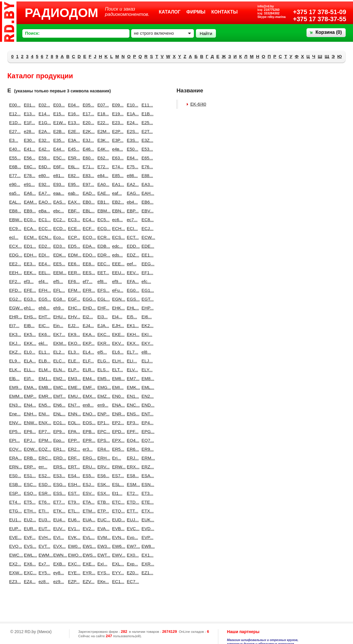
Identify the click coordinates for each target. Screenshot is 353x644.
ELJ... (146, 361)
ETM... (88, 511)
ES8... (132, 476)
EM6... (117, 378)
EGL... (102, 299)
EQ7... (146, 440)
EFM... (73, 290)
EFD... (14, 290)
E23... (117, 123)
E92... (44, 184)
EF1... (146, 273)
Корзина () (329, 32)
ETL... (73, 511)
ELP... (73, 370)
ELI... (132, 361)
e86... (132, 175)
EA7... (44, 193)
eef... (132, 264)
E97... (88, 184)
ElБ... (14, 378)
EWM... (44, 555)
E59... (44, 158)
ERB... (29, 458)
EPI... (14, 440)
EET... (102, 273)
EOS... (88, 423)
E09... (117, 105)
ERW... (117, 467)
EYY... (117, 573)
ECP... (73, 237)
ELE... (73, 361)
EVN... (117, 537)
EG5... (44, 299)
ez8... (44, 581)
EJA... (102, 326)
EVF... (29, 537)
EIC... (44, 326)
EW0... (73, 546)
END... (146, 405)
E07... (102, 105)
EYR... (88, 573)
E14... (44, 114)
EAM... (29, 202)
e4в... (117, 149)
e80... (44, 175)
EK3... (14, 334)
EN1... (132, 396)
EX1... (146, 555)
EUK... (146, 520)
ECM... (29, 237)
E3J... (88, 140)
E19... (117, 114)
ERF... (73, 458)
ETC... (117, 502)
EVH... (44, 537)
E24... (132, 123)
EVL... (88, 537)
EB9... (29, 211)
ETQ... (117, 511)
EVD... (146, 529)
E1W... (58, 123)
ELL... (29, 370)
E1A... (132, 114)
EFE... (29, 290)
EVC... (132, 529)
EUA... (88, 520)
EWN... (58, 555)
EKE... (117, 334)
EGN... (117, 299)
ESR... (44, 493)
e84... (102, 175)
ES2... (44, 476)
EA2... (132, 184)
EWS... (88, 555)
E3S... (132, 140)
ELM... (44, 370)
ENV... (14, 423)
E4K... (102, 149)
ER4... (102, 449)
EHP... (146, 308)
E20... (88, 123)
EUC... (102, 520)
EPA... (73, 431)
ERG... (88, 458)
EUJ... (132, 520)
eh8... (44, 308)
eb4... (132, 202)
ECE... (73, 228)
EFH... (44, 290)
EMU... (73, 396)
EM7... (132, 378)
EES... (88, 273)
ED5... (73, 246)
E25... (146, 123)
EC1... (44, 220)
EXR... (146, 564)
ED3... (58, 246)
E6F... (58, 167)
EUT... (44, 529)
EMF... (88, 387)
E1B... (146, 114)
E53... (146, 149)
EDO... (88, 255)
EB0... (88, 202)
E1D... (14, 123)
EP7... (44, 431)
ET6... (44, 502)
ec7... (132, 220)
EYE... (73, 573)
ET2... (132, 493)
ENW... (29, 423)
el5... (102, 352)
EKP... (88, 343)
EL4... (88, 352)
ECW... (146, 237)
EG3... (29, 299)
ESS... (58, 493)
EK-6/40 (198, 104)
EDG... (14, 255)
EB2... (117, 202)
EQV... (14, 449)
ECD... (58, 228)
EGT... (146, 299)
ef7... (88, 281)
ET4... (14, 502)
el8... (146, 352)
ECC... (44, 228)
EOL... (73, 423)
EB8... (14, 211)
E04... (73, 105)
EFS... (102, 290)
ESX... (102, 493)
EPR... (88, 440)
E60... (88, 158)
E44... (58, 149)
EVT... (44, 546)
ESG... (58, 484)
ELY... (146, 370)
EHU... (58, 317)
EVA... (102, 529)
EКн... (102, 581)
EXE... (88, 564)
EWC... (14, 555)
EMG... (102, 387)
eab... (73, 193)
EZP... (73, 581)
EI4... (117, 317)
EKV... (117, 343)
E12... (14, 114)
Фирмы (196, 12)
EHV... (73, 317)
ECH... (117, 228)
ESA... (146, 476)
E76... (146, 167)
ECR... (102, 237)
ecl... (14, 237)
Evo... (132, 537)
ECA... (29, 228)
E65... (146, 158)
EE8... (88, 264)
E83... (88, 175)
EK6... (44, 334)
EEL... (44, 273)
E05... (88, 105)
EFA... (132, 281)
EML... (146, 387)
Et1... (117, 493)
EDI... (44, 255)
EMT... (58, 396)
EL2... (58, 352)
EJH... (117, 326)
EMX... (88, 396)
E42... (44, 149)
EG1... (146, 290)
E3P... (117, 140)
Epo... (58, 440)
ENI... (44, 414)
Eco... (58, 237)
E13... (29, 114)
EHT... (44, 317)
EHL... (132, 308)
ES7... (117, 476)
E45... (73, 149)
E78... (29, 175)
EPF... (132, 431)
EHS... (29, 317)
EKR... (102, 343)
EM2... (58, 378)
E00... (14, 105)
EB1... (102, 202)
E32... (44, 140)
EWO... (73, 555)
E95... (73, 184)
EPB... (88, 431)
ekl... (43, 343)
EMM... (14, 396)
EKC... (102, 334)
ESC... (29, 484)
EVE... (14, 537)
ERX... (132, 467)
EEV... (132, 273)
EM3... (73, 378)
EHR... (14, 317)
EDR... (102, 255)
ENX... (44, 423)
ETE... (146, 502)
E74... (117, 167)
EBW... (14, 220)
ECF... (88, 228)
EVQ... (14, 546)
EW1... (88, 546)
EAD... (88, 193)
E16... (73, 114)
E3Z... (146, 140)
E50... (132, 149)
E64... (132, 158)
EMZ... (102, 396)
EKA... (88, 334)
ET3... (146, 493)
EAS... (58, 202)
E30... (29, 140)
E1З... (73, 123)
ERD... (58, 458)
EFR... (88, 290)
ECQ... (88, 237)
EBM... (102, 211)
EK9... (73, 334)
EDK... (58, 255)
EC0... (29, 220)
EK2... (146, 326)
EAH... (146, 193)
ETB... (102, 502)
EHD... (88, 308)
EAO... (44, 202)
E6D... (44, 167)
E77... (14, 175)
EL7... (132, 352)
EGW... (14, 308)
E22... (102, 123)
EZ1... (146, 573)
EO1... (58, 423)
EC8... (146, 220)
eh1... (29, 308)
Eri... (117, 458)
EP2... (117, 423)
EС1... (117, 581)
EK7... (58, 334)
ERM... (146, 458)
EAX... (73, 202)
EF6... (73, 281)
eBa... (44, 211)
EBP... (132, 211)
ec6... (117, 220)
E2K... (88, 131)
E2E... (73, 131)
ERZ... (146, 467)
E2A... (44, 131)
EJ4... (88, 326)
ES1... (29, 476)
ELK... (14, 370)
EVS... (29, 546)
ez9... (58, 581)
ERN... (14, 467)
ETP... (102, 511)
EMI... (117, 387)
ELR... (88, 370)
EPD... (117, 431)
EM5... (102, 378)
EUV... (58, 529)
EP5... (14, 431)
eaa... (58, 193)
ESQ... (29, 493)
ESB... (14, 484)
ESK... (102, 484)
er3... (88, 449)
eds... (117, 255)
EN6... (58, 405)
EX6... (29, 564)
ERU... (88, 467)
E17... (88, 114)
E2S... (132, 131)
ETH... (29, 511)
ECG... (102, 228)
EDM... (73, 255)
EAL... (14, 202)
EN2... (146, 396)
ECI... (132, 228)
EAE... (102, 193)
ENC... (132, 405)
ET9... (73, 502)
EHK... (117, 308)
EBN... (117, 211)
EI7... (14, 326)
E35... (58, 140)
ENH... (29, 414)
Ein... (58, 326)
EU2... (29, 520)
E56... (29, 158)
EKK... (29, 343)
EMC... (58, 387)
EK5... (29, 334)
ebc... (58, 211)
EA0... (102, 184)
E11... (146, 105)
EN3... (14, 405)
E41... (29, 149)
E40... (14, 149)
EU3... (44, 520)
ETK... (58, 511)
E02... (44, 105)
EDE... (146, 246)
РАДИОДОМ (61, 13)
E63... (117, 158)
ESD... (44, 484)
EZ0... (132, 573)
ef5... (58, 281)
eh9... (58, 308)
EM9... (14, 387)
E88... (146, 175)
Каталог (170, 12)
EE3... (29, 264)
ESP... (14, 493)
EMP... (29, 396)
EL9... (14, 361)
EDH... (29, 255)
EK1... (132, 326)
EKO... (73, 343)
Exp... (132, 564)
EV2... (88, 529)
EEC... (102, 264)
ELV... (132, 370)
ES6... (102, 476)
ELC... (58, 361)
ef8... (102, 281)
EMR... (44, 396)
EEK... (29, 273)
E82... (73, 175)
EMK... (132, 387)
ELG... (102, 361)
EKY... (146, 343)
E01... (29, 105)
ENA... (117, 405)
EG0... (132, 290)
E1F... (29, 123)
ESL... (117, 484)
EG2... (14, 299)
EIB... (29, 326)
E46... (88, 149)
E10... (132, 105)
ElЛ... (29, 378)
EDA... (88, 246)
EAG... (132, 193)
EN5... (44, 405)
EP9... (58, 431)
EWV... (117, 555)
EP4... (146, 423)
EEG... (146, 264)
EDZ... (132, 255)
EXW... (14, 573)
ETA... (88, 502)
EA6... (29, 193)
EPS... (102, 440)
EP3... (132, 423)
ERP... (29, 467)
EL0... (29, 352)
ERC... (44, 458)
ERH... (102, 458)
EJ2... (73, 326)
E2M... (102, 131)
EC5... (102, 220)
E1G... (44, 123)
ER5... (117, 449)
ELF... (88, 361)
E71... (88, 167)
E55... (14, 158)
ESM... (132, 484)
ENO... (88, 414)
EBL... (88, 211)
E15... (58, 114)
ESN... (146, 484)
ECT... (132, 237)
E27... (14, 131)
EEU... (117, 273)
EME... (73, 387)
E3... (14, 140)
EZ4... (29, 581)
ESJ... (88, 484)
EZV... (88, 581)
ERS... (58, 467)
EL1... (44, 352)
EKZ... (14, 352)
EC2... (58, 220)
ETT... (132, 511)
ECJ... (146, 228)
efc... (146, 281)
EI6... (146, 317)
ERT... (73, 467)
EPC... (102, 431)
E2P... (117, 131)
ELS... (102, 370)
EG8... (58, 299)
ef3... (29, 281)
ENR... (117, 414)
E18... (102, 114)
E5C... (58, 158)
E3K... (102, 140)
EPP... (73, 440)
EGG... (88, 299)
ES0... (14, 476)
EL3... (73, 352)
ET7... (58, 502)
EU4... (58, 520)
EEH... (14, 273)
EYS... (102, 573)
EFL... (58, 290)
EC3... (73, 220)
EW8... (146, 546)
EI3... (102, 317)
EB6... (146, 202)
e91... (29, 184)
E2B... (58, 131)
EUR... (29, 529)
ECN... (44, 237)
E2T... (146, 131)
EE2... (14, 264)
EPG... (146, 431)
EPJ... (29, 440)
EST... (73, 493)
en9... (102, 405)
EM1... (44, 378)
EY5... (44, 573)
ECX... (14, 246)
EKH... (132, 334)
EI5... (132, 317)
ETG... (14, 511)
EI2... (88, 317)
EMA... (29, 387)
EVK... (73, 537)
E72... (102, 167)
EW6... (117, 546)
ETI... (44, 511)
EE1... (146, 255)
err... (43, 467)
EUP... (14, 529)
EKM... (58, 343)
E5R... (73, 158)
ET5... (29, 502)
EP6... (29, 431)
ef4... (43, 281)
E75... (132, 167)
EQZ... (44, 449)
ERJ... (132, 458)
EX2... (14, 564)
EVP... (146, 537)
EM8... (146, 378)
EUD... (117, 520)
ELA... (29, 361)
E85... (117, 175)
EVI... (58, 537)
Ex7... (44, 564)
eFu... (117, 290)
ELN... (58, 370)
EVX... (58, 546)
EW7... (132, 546)
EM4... (88, 378)
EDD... (132, 246)
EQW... (29, 449)
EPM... (44, 440)
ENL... (58, 414)
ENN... (73, 414)
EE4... (44, 264)
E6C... (29, 167)
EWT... (102, 555)
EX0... (132, 555)
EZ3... (14, 581)
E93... (58, 184)
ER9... (146, 449)
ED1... (29, 246)
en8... (88, 405)
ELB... (44, 361)
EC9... (14, 228)
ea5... (14, 193)
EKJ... (14, 343)
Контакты (224, 12)
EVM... (102, 537)
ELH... (117, 361)
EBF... (73, 211)
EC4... (88, 220)
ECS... (117, 237)
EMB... (44, 387)
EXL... (117, 564)
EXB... (58, 564)
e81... (58, 175)
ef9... (117, 281)
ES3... (58, 476)
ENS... (132, 414)
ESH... (73, 484)
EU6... (73, 520)
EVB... (117, 529)
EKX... (132, 343)
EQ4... (132, 440)
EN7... (73, 405)
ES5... (88, 476)
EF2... (14, 281)
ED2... (44, 246)
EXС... (29, 573)
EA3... (146, 184)
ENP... (102, 414)
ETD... (132, 502)
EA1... (117, 184)
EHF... (102, 308)
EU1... (14, 520)
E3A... (73, 140)
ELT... (117, 370)
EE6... (73, 264)
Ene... (14, 414)
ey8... (58, 573)
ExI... (102, 564)
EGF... (73, 299)
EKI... (146, 334)
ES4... (73, 476)
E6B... (14, 167)
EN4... (29, 405)
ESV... (88, 493)
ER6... (132, 449)
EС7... (132, 581)
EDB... (102, 246)
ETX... (146, 511)
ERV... (102, 467)
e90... (14, 184)
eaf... (117, 193)
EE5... (58, 264)
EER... (73, 273)
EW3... (102, 546)
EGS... (132, 299)
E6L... (73, 167)
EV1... (73, 529)
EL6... (117, 352)
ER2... (73, 449)
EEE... (117, 264)
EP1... (102, 423)
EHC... (73, 308)
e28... (29, 131)
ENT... (146, 414)
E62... (102, 158)
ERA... (14, 458)
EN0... (117, 396)
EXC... (73, 564)
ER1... (58, 449)
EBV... (146, 211)
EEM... (58, 273)
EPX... (117, 440)
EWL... (29, 555)
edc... (117, 246)
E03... (58, 105)
